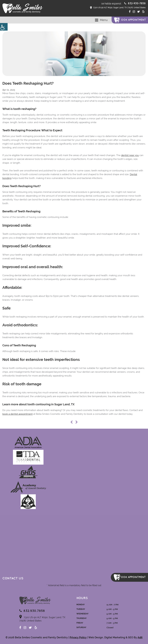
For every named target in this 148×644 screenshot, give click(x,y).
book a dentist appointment (17, 414)
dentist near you (130, 155)
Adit (140, 637)
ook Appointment (133, 20)
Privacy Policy (78, 637)
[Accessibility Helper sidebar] (4, 27)
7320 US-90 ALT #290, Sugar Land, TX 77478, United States (118, 8)
